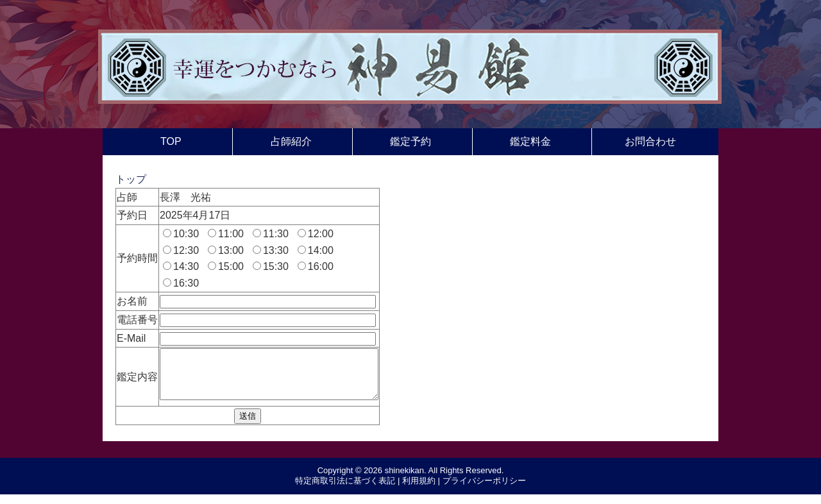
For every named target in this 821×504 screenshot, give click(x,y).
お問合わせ (650, 141)
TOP (171, 141)
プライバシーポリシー (484, 490)
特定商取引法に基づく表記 (345, 490)
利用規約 (419, 490)
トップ (131, 179)
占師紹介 (291, 141)
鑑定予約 (410, 141)
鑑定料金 (530, 141)
